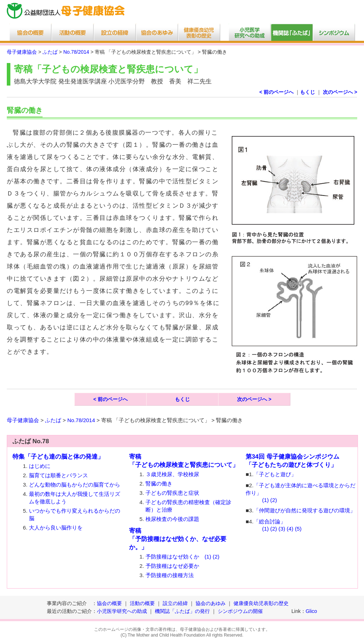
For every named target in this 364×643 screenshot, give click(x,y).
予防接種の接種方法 (170, 575)
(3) (282, 529)
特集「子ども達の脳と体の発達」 (58, 457)
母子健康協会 (22, 52)
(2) (216, 557)
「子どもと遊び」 (275, 474)
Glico (311, 611)
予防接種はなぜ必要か (172, 566)
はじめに (40, 466)
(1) (208, 557)
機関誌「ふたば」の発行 (182, 611)
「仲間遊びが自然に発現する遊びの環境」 (304, 510)
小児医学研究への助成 (123, 611)
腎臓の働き (159, 484)
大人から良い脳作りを (56, 528)
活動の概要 (142, 603)
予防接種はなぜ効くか (172, 557)
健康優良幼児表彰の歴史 (261, 603)
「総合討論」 (270, 521)
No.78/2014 (76, 52)
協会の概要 (109, 603)
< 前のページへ (276, 92)
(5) (298, 529)
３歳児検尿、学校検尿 (172, 474)
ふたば (50, 52)
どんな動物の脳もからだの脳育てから (75, 485)
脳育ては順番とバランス (58, 475)
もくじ (308, 92)
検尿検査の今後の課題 (172, 519)
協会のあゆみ (211, 603)
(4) (290, 529)
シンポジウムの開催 (240, 611)
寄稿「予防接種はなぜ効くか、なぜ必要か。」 (178, 539)
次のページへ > (340, 92)
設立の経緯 (175, 603)
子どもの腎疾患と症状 (172, 493)
